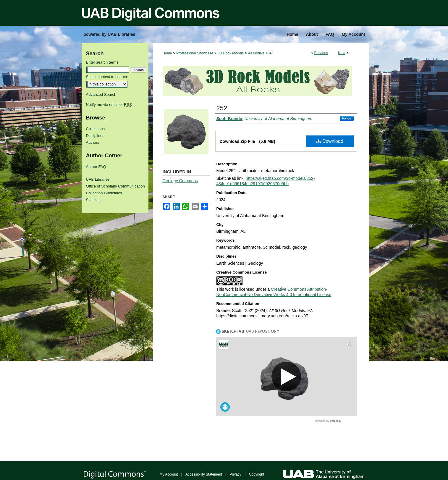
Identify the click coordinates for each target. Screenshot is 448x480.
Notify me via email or (109, 105)
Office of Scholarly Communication (115, 186)
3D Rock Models (231, 53)
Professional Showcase (195, 53)
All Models (256, 53)
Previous (321, 53)
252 (222, 108)
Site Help (94, 200)
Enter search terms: (103, 62)
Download (330, 141)
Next (342, 53)
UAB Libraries (98, 179)
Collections (96, 129)
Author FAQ (96, 167)
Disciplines (95, 136)
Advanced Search (101, 94)
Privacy (236, 474)
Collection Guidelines (104, 193)
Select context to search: (107, 77)
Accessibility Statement (204, 474)
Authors (93, 142)
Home (167, 53)
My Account (169, 474)
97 (271, 53)
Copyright (257, 474)
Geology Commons (180, 181)
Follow (347, 118)
